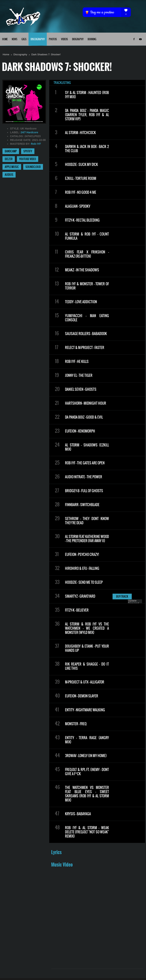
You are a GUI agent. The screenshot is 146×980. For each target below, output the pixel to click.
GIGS (24, 39)
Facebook (134, 39)
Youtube (140, 39)
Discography (20, 54)
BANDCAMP (11, 151)
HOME (5, 39)
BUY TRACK (122, 597)
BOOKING (92, 39)
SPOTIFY (28, 151)
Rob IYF (36, 144)
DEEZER (9, 159)
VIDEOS (64, 39)
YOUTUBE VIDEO (28, 159)
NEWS (15, 39)
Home (6, 54)
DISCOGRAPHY (38, 39)
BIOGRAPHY (78, 39)
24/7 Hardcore (29, 132)
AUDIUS (9, 175)
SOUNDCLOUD (33, 167)
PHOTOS (53, 39)
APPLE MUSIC (12, 167)
